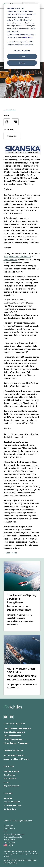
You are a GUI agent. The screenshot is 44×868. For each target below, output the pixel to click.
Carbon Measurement (13, 739)
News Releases (10, 778)
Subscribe (12, 136)
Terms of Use (9, 843)
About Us (8, 798)
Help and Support (11, 786)
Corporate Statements (13, 837)
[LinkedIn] (11, 717)
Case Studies (9, 775)
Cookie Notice (27, 37)
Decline (22, 63)
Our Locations (10, 809)
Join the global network (14, 755)
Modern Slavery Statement (14, 834)
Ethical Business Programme (16, 743)
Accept (22, 57)
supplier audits (10, 260)
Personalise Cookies (22, 50)
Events (7, 782)
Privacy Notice (9, 840)
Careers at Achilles (12, 802)
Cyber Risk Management (14, 732)
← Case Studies (9, 110)
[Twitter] (6, 717)
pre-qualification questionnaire (17, 257)
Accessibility (8, 826)
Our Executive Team (12, 805)
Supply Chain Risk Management (17, 728)
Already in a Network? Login (16, 759)
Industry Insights (11, 771)
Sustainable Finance (12, 736)
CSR (5, 831)
